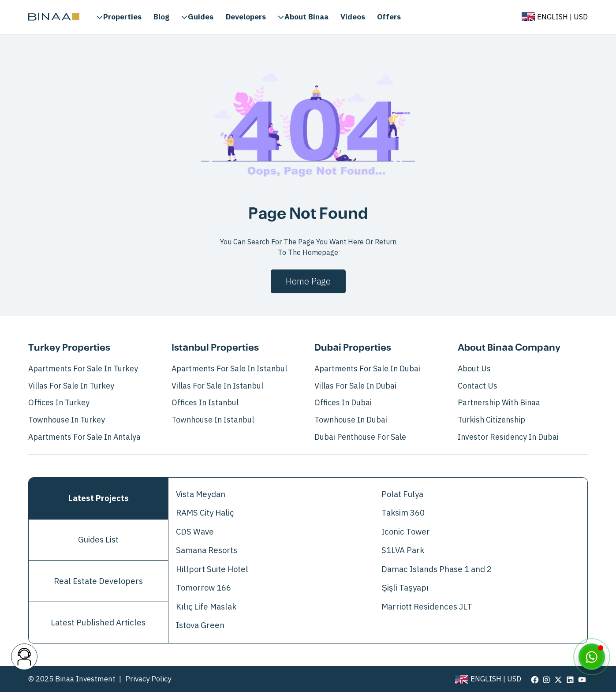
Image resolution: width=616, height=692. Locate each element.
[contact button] (24, 657)
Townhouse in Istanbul (213, 420)
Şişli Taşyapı (405, 588)
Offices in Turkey (59, 403)
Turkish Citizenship (491, 420)
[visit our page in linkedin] (570, 679)
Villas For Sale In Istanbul (217, 386)
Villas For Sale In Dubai (355, 386)
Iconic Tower (406, 532)
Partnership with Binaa (499, 403)
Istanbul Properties (215, 348)
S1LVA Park (403, 550)
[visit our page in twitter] (558, 679)
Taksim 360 (403, 513)
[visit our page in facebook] (535, 679)
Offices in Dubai (343, 403)
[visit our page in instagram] (546, 679)
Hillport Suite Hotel (212, 569)
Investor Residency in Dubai (508, 437)
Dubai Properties (353, 348)
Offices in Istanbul (205, 403)
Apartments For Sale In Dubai (367, 369)
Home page (308, 281)
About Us (474, 369)
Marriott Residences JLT (427, 607)
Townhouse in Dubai (351, 420)
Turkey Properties (69, 348)
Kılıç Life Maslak (206, 607)
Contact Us (478, 386)
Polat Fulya (402, 494)
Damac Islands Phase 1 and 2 (437, 569)
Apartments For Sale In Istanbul (229, 369)
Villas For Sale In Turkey (71, 386)
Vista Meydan (201, 494)
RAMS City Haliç (205, 513)
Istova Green (200, 625)
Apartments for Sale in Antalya (84, 437)
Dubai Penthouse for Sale (360, 437)
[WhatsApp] (592, 657)
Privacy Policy (148, 679)
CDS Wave (195, 532)
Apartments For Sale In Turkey (83, 369)
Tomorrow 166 (203, 588)
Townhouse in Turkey (67, 420)
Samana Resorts (207, 550)
